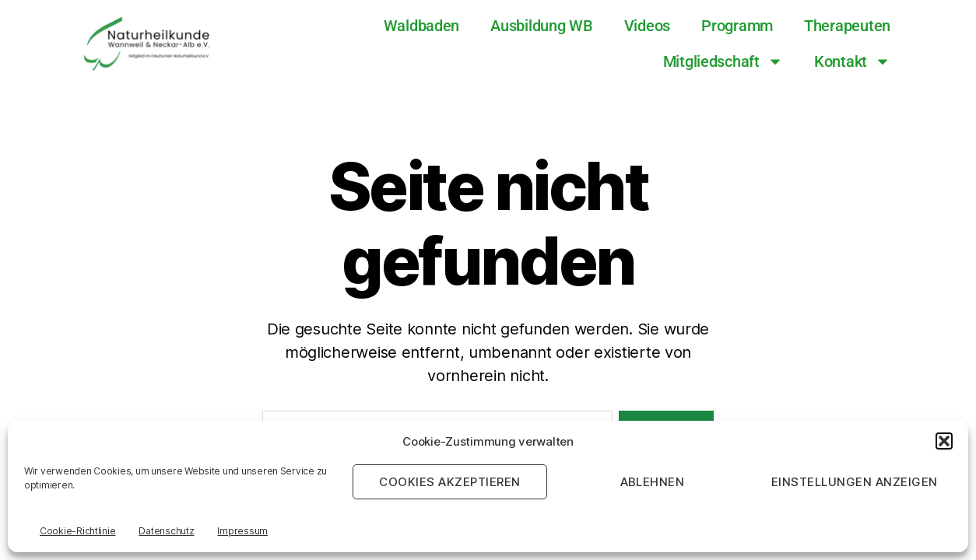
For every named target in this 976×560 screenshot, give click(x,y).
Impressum (242, 531)
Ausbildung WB (542, 26)
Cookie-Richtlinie (77, 531)
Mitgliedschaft (723, 61)
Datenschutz (166, 531)
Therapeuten (847, 26)
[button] (944, 441)
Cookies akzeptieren (450, 482)
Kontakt (852, 61)
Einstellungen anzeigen (855, 482)
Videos (647, 26)
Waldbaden (422, 26)
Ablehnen (653, 482)
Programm (737, 26)
